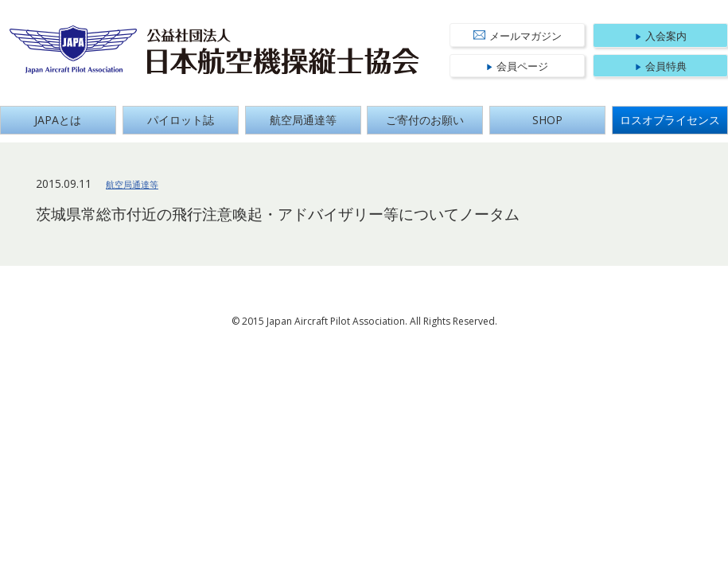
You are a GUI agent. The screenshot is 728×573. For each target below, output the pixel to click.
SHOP (547, 120)
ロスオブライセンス (670, 120)
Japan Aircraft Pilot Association (74, 50)
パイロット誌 (181, 120)
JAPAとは (58, 120)
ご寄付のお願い (425, 120)
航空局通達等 (303, 120)
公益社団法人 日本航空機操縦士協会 (283, 52)
